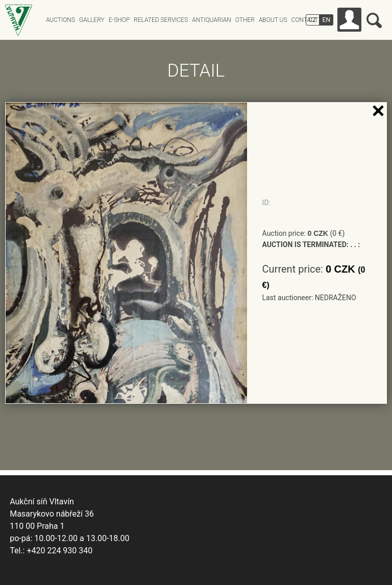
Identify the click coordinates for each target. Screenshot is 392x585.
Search (374, 20)
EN (326, 20)
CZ (313, 20)
